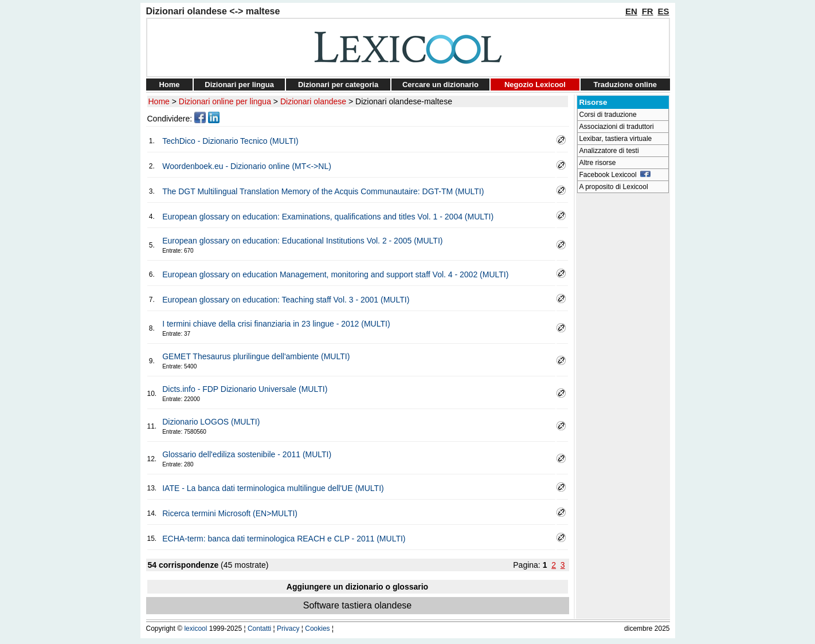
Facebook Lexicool (615, 175)
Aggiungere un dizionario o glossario (357, 587)
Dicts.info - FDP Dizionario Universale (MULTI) (245, 389)
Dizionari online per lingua (225, 101)
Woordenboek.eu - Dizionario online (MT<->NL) (247, 166)
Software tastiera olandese (357, 605)
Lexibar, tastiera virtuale (616, 139)
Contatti (259, 629)
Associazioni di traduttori (617, 127)
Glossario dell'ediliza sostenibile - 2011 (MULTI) (247, 454)
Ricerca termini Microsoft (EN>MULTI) (230, 513)
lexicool (195, 629)
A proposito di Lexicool (614, 187)
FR (648, 11)
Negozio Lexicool (535, 85)
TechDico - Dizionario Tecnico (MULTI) (230, 141)
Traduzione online (626, 85)
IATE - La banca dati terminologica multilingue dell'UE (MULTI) (273, 488)
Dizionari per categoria (338, 85)
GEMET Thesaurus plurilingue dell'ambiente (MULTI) (256, 356)
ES (663, 11)
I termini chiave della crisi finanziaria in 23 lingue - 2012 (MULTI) (276, 324)
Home (169, 85)
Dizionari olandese (313, 101)
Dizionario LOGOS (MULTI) (211, 422)
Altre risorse (598, 163)
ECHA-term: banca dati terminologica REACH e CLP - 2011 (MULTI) (284, 539)
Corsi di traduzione (608, 115)
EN (631, 11)
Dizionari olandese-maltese (404, 101)
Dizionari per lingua (239, 85)
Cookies (317, 629)
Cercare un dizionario (440, 85)
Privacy (288, 629)
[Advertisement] (623, 370)
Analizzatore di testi (609, 151)
